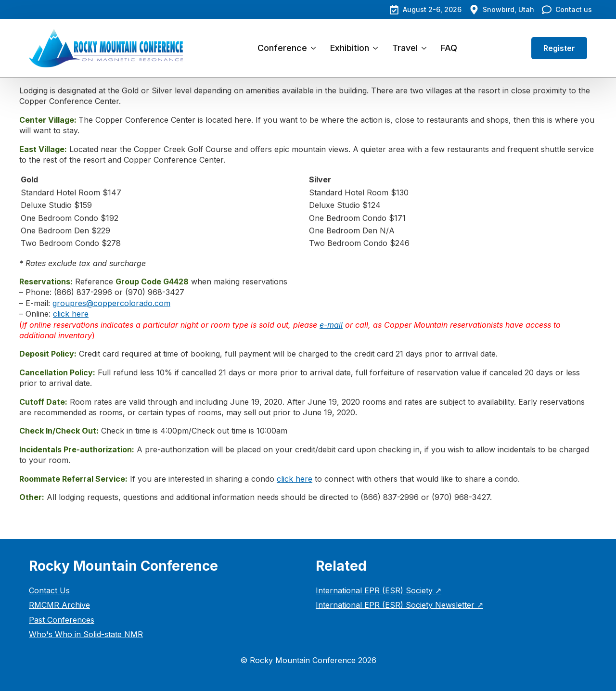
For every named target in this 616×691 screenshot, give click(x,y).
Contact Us (49, 590)
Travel (405, 48)
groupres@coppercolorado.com (111, 303)
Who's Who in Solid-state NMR (86, 634)
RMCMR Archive (59, 605)
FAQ (449, 48)
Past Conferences (62, 620)
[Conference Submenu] (315, 48)
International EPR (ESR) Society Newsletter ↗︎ (399, 605)
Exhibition (350, 48)
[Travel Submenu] (426, 48)
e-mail (331, 325)
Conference (282, 48)
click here (71, 314)
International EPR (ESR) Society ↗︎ (379, 590)
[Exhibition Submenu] (377, 48)
